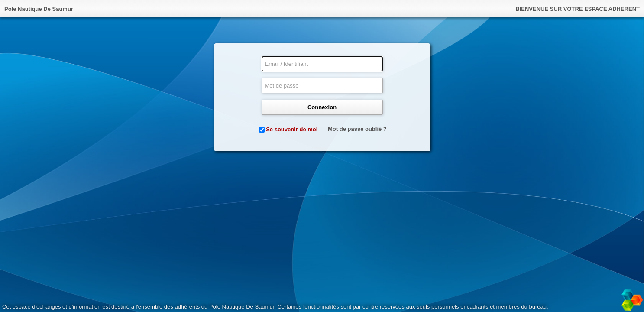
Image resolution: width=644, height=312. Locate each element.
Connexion (322, 107)
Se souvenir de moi (292, 129)
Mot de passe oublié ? (357, 129)
